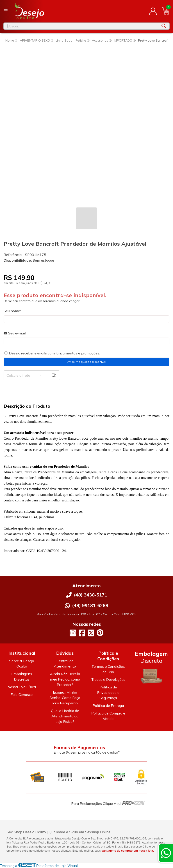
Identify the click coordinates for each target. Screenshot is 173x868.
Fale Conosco (22, 694)
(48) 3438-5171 (91, 595)
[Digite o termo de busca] (81, 26)
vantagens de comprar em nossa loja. (128, 851)
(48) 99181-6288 (90, 605)
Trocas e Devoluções (108, 679)
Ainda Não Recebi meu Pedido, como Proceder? (65, 679)
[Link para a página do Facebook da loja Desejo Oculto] (82, 633)
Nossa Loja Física (22, 687)
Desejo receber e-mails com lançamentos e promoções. (55, 353)
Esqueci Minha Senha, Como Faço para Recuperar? (65, 698)
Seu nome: (12, 311)
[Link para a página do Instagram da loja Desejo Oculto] (73, 633)
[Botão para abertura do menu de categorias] (6, 11)
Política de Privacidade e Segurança (108, 692)
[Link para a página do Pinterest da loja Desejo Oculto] (100, 633)
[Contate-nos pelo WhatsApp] (166, 853)
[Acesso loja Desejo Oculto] (153, 11)
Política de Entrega (108, 706)
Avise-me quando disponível (86, 362)
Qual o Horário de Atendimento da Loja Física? (65, 716)
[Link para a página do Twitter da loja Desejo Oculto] (91, 633)
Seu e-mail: (15, 333)
